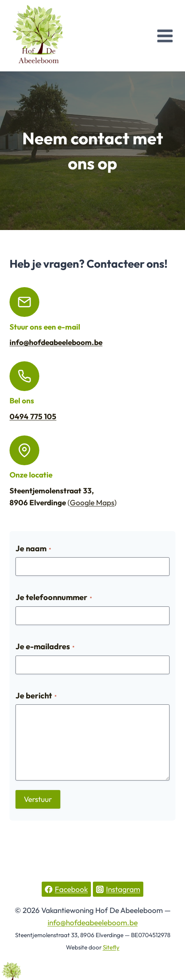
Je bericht (36, 695)
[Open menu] (165, 36)
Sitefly (111, 947)
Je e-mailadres (45, 646)
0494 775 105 (33, 416)
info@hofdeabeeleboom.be (56, 342)
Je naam (33, 548)
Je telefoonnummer (54, 597)
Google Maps (92, 502)
